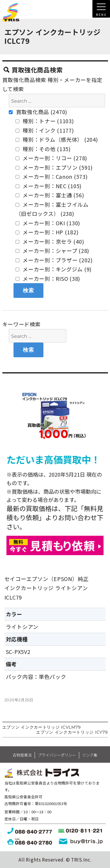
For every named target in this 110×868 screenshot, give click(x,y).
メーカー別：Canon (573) (52, 176)
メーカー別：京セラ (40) (50, 241)
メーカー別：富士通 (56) (50, 195)
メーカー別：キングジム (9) (54, 269)
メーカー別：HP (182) (47, 232)
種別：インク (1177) (45, 130)
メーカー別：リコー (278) (51, 158)
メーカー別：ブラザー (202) (54, 260)
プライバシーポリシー (57, 755)
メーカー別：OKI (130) (48, 223)
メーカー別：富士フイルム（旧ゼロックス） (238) (52, 209)
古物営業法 (22, 755)
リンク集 (90, 755)
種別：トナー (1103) (45, 121)
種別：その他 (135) (43, 149)
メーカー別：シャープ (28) (53, 251)
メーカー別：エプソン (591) (54, 167)
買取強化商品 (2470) (38, 112)
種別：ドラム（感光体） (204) (57, 139)
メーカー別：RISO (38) (48, 278)
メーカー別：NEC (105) (49, 186)
